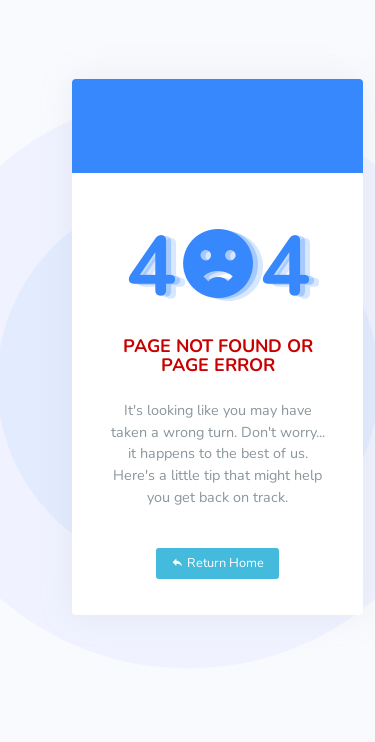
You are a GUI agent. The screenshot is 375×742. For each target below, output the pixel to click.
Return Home (217, 563)
